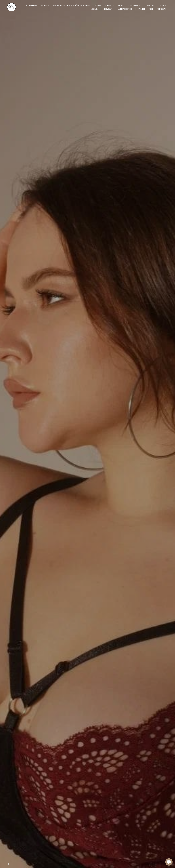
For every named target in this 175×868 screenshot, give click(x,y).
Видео (121, 5)
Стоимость (149, 5)
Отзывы (141, 9)
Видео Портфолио (61, 5)
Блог (151, 9)
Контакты (161, 9)
